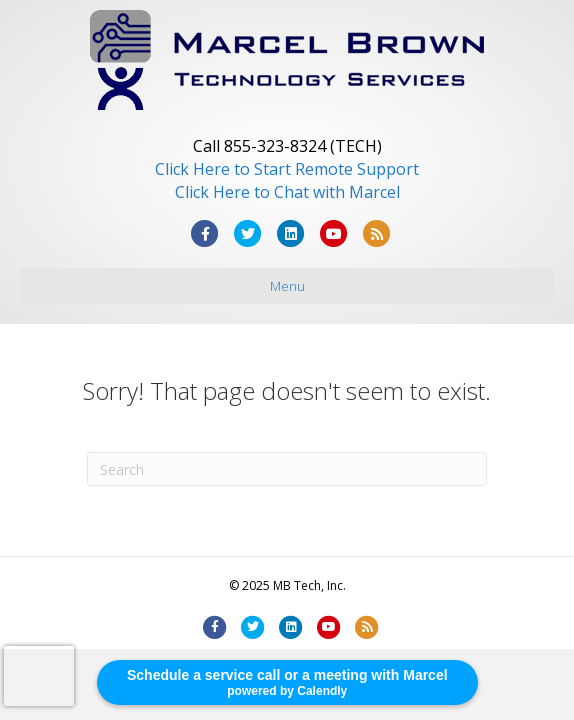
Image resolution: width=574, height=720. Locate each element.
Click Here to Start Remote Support (287, 169)
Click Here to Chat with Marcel (287, 192)
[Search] (287, 469)
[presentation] (39, 676)
